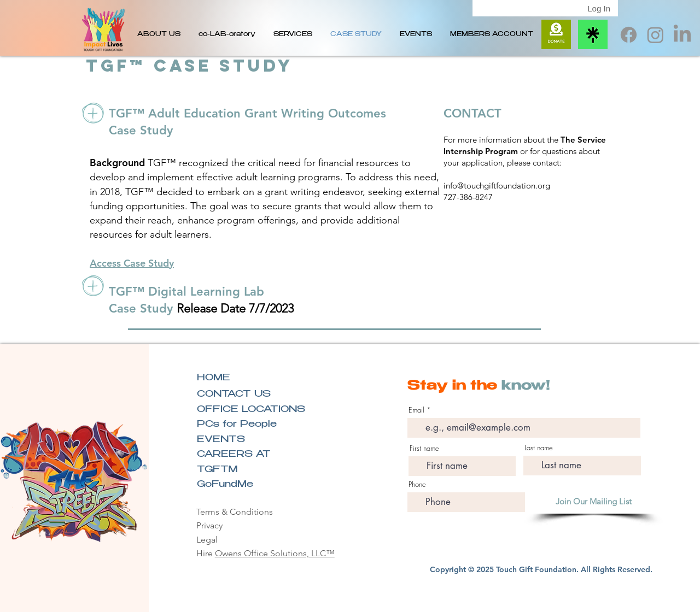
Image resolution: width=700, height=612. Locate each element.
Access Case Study (132, 263)
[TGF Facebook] (629, 35)
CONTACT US (234, 395)
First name (424, 448)
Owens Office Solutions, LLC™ (275, 553)
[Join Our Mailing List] (594, 501)
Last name (539, 448)
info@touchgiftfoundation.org (497, 186)
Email (416, 410)
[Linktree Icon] (593, 34)
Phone (417, 484)
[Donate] (556, 34)
